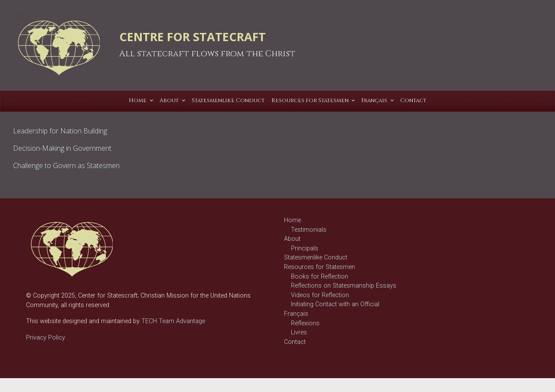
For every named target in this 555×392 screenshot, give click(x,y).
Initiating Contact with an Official (335, 304)
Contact (295, 342)
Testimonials (309, 230)
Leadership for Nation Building (60, 131)
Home (292, 220)
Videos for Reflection (320, 295)
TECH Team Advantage (172, 321)
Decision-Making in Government (62, 148)
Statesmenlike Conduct (316, 258)
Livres (299, 332)
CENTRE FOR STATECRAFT (193, 37)
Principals (305, 248)
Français (296, 314)
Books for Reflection (320, 277)
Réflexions (305, 323)
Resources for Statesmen (320, 267)
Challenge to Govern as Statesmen (66, 165)
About (292, 239)
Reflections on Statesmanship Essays (344, 286)
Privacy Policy (46, 338)
